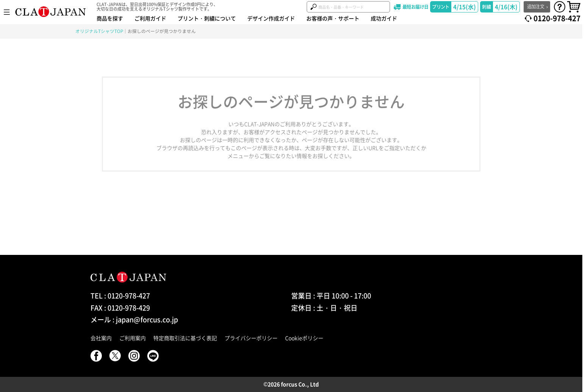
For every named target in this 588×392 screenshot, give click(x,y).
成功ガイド (384, 18)
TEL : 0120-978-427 (120, 296)
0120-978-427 (557, 18)
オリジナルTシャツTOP (99, 31)
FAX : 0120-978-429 (120, 308)
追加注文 (536, 6)
